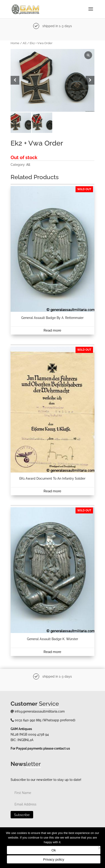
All (25, 43)
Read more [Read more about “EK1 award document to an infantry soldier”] (52, 491)
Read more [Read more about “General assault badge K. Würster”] (52, 652)
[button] (90, 80)
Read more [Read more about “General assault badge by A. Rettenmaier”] (52, 330)
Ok (54, 850)
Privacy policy (54, 859)
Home (15, 43)
